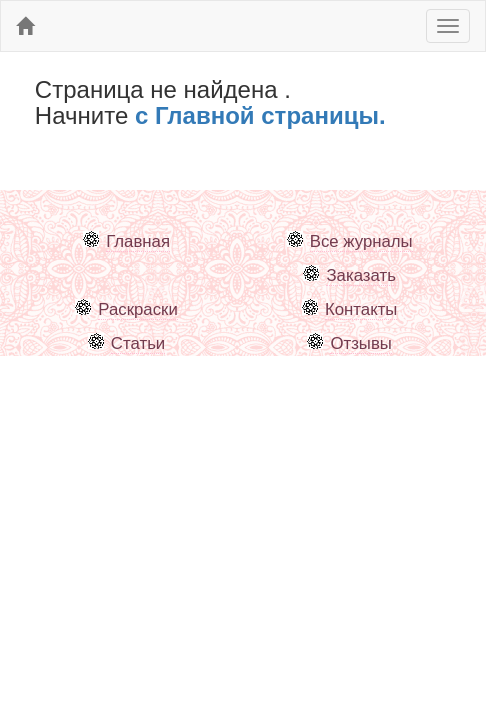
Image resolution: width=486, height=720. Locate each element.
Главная (138, 241)
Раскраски (137, 309)
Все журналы (361, 241)
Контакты (361, 309)
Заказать (360, 275)
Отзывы (360, 343)
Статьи (138, 343)
